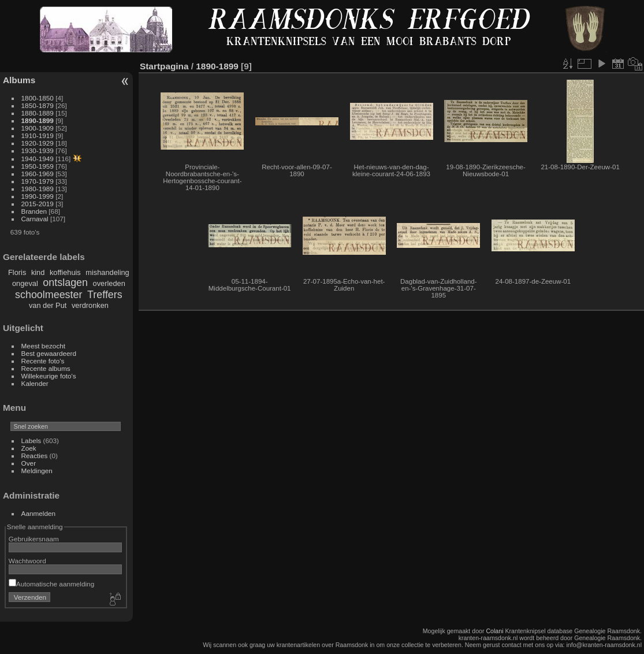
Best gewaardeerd (49, 353)
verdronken (90, 305)
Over (29, 463)
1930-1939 (38, 151)
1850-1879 (38, 105)
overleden (109, 283)
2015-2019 (38, 204)
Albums (19, 80)
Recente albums (46, 368)
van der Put (48, 305)
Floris (17, 272)
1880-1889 (38, 113)
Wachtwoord (27, 561)
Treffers (105, 295)
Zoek (29, 448)
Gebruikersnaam (34, 539)
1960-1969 (38, 174)
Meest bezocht (44, 346)
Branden (34, 211)
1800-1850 (38, 98)
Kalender (35, 383)
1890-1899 (38, 120)
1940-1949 (38, 159)
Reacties (35, 456)
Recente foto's (43, 361)
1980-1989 (38, 189)
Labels (31, 441)
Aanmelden (39, 513)
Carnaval (35, 219)
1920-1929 (38, 143)
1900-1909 (38, 128)
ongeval (25, 283)
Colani (494, 631)
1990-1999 (38, 196)
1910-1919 (38, 135)
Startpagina (164, 66)
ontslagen (65, 283)
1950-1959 (38, 166)
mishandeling (107, 272)
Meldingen (37, 471)
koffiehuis (65, 272)
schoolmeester (49, 295)
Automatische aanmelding (51, 584)
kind (38, 272)
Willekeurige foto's (49, 376)
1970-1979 (38, 181)
